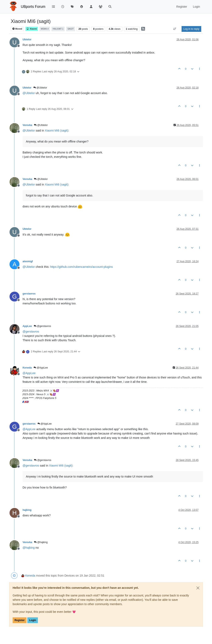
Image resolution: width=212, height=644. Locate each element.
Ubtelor (27, 40)
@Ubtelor (40, 88)
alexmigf (28, 261)
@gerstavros (42, 326)
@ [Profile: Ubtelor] (29, 93)
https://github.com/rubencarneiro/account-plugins (81, 267)
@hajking (41, 542)
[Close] (198, 588)
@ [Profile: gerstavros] (31, 332)
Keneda (27, 368)
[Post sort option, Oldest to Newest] (175, 29)
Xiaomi (32, 29)
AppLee (27, 326)
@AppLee (41, 368)
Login (33, 620)
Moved (17, 29)
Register (20, 620)
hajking (27, 510)
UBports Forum (33, 7)
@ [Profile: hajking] (29, 548)
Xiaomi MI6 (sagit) (57, 130)
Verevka (27, 125)
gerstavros (29, 294)
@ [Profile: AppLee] (29, 373)
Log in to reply (191, 29)
